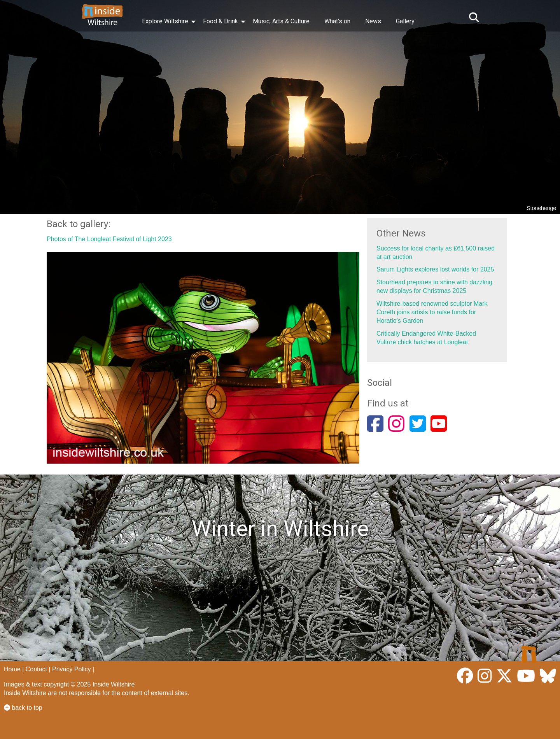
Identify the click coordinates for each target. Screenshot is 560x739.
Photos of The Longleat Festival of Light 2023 (109, 239)
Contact (36, 669)
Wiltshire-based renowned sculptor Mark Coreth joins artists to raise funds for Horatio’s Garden (432, 312)
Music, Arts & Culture (281, 21)
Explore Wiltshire (165, 21)
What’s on (337, 21)
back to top (23, 708)
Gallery (405, 21)
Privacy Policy (72, 669)
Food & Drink (220, 21)
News (373, 21)
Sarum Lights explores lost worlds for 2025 (435, 269)
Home (12, 669)
